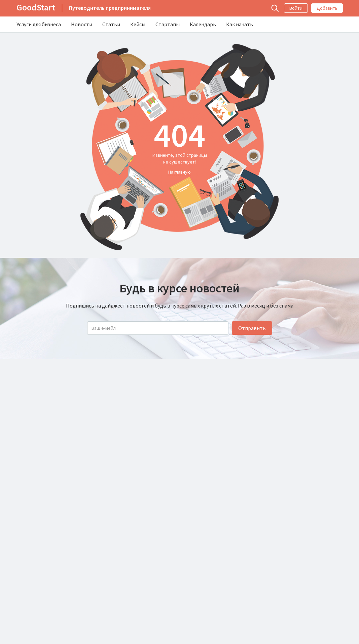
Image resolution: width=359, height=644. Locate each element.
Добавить (327, 8)
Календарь (203, 24)
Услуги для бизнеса (39, 24)
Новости (82, 24)
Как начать (240, 24)
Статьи (111, 24)
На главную (179, 172)
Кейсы (138, 24)
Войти (296, 8)
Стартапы (168, 24)
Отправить (252, 328)
